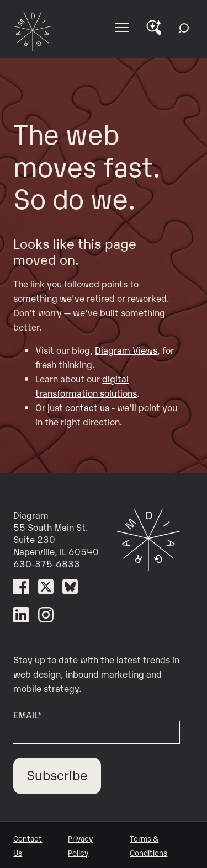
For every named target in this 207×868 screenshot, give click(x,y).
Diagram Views (126, 350)
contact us (87, 407)
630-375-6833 (47, 563)
